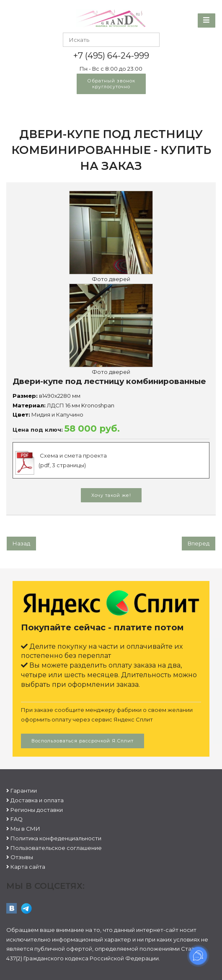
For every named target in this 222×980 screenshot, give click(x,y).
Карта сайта (28, 867)
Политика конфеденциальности (56, 838)
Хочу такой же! (111, 495)
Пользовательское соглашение (56, 848)
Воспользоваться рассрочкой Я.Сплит (83, 741)
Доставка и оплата (37, 800)
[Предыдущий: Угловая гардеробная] (21, 544)
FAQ (17, 819)
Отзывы (22, 857)
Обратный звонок (111, 84)
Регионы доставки (37, 810)
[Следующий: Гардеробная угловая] (199, 544)
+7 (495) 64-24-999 (111, 56)
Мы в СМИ (25, 829)
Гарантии (24, 791)
